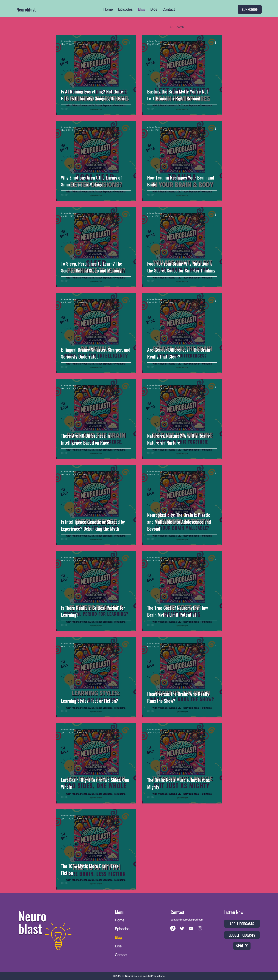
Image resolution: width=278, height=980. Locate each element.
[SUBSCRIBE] (250, 9)
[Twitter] (182, 928)
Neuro (32, 916)
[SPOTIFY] (242, 946)
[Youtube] (191, 928)
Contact (121, 955)
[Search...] (195, 27)
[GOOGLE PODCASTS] (242, 935)
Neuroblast (26, 9)
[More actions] (130, 42)
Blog (118, 937)
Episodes (122, 929)
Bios (118, 946)
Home (120, 920)
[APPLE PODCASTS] (242, 924)
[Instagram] (200, 928)
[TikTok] (173, 928)
